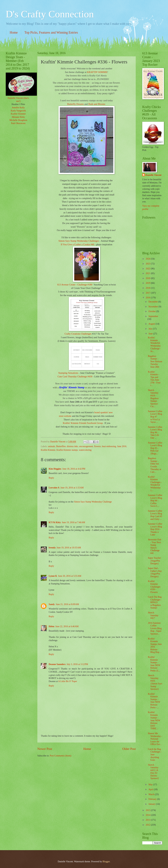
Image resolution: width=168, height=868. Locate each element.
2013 (148, 820)
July (151, 329)
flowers (97, 446)
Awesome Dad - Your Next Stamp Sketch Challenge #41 (154, 546)
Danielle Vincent (153, 175)
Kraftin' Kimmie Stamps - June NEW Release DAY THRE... (154, 720)
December (153, 302)
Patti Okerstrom (18, 123)
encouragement (86, 446)
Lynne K (53, 576)
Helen (52, 626)
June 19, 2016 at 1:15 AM (72, 488)
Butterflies (61, 446)
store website (65, 416)
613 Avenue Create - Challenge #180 (75, 285)
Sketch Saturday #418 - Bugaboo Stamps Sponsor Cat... (153, 398)
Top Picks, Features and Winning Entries (51, 32)
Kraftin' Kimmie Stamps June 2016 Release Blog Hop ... (155, 646)
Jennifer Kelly (18, 108)
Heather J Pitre (18, 104)
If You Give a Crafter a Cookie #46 (78, 244)
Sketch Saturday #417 (153, 615)
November (154, 307)
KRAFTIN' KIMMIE (97, 72)
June (151, 334)
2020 (148, 278)
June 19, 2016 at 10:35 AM (69, 548)
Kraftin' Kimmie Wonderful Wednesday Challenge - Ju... (154, 344)
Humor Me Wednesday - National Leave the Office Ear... (155, 739)
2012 (148, 825)
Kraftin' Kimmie (18, 114)
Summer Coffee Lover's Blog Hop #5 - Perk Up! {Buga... (155, 448)
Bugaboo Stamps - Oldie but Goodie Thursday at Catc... (154, 465)
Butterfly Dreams (75, 104)
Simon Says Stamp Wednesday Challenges (79, 241)
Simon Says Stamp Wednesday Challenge (93, 502)
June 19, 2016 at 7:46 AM (73, 522)
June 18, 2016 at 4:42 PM (74, 469)
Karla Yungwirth (18, 111)
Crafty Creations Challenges (78, 334)
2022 (148, 269)
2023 (148, 264)
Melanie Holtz (18, 117)
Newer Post (45, 749)
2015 (148, 810)
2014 (148, 815)
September (153, 316)
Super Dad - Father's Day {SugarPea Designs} (155, 572)
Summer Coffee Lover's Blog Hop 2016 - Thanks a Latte (155, 529)
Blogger (106, 862)
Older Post (129, 749)
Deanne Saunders (57, 664)
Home (14, 32)
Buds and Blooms (97, 104)
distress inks (72, 446)
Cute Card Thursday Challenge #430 (75, 376)
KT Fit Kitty (55, 522)
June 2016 (122, 446)
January (152, 804)
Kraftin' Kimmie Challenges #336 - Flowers (154, 587)
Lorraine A (54, 488)
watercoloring (85, 450)
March (152, 794)
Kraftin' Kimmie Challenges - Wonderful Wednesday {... (155, 484)
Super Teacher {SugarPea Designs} (154, 561)
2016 (148, 298)
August (152, 324)
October (152, 311)
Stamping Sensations (69, 373)
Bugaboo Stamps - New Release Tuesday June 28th (155, 362)
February (153, 799)
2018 (148, 288)
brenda (52, 548)
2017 (148, 293)
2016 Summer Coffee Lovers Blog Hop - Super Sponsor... (155, 628)
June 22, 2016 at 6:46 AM (67, 626)
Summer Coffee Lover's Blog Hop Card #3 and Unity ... (155, 515)
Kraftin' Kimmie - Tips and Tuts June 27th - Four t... (154, 379)
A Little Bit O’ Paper (68, 681)
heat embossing (109, 446)
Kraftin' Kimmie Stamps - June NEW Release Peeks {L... (154, 664)
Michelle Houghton (18, 120)
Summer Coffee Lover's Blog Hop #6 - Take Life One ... (155, 432)
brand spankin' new (103, 412)
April (151, 789)
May (151, 785)
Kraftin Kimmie (48, 450)
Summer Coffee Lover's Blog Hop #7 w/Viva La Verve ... (155, 417)
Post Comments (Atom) (61, 756)
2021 (148, 273)
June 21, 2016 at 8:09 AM (67, 604)
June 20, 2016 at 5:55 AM (70, 576)
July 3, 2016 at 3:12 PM (77, 664)
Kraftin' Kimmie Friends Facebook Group (83, 423)
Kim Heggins (55, 469)
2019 (148, 283)
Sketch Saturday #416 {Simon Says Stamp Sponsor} (155, 682)
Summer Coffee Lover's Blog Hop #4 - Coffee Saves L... (155, 501)
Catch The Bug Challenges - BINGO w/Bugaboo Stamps (155, 602)
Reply (51, 478)
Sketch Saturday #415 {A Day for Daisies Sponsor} (153, 772)
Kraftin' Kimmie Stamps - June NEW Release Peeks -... (154, 701)
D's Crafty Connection (50, 14)
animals (52, 446)
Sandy (52, 604)
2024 (148, 259)
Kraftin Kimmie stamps (67, 450)
